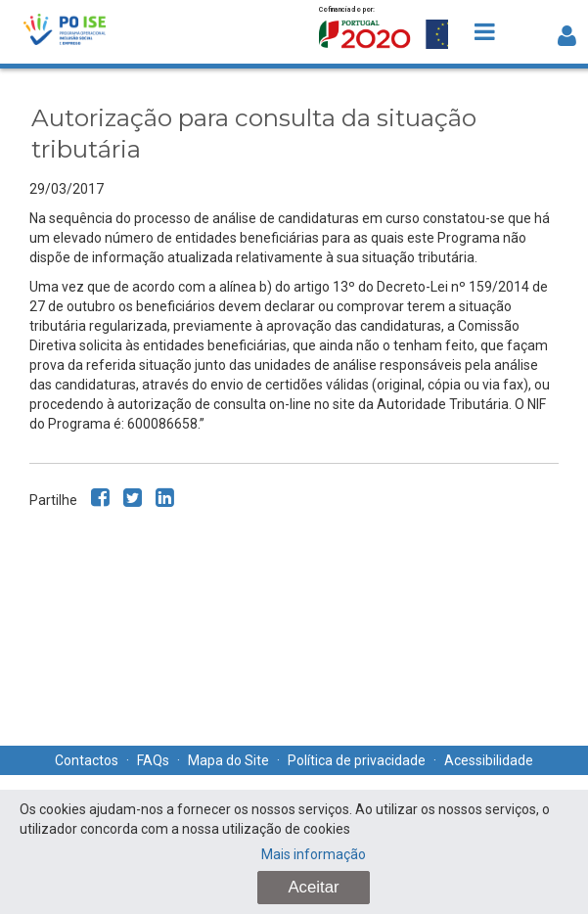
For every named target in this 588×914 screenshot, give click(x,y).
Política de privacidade (357, 760)
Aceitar (313, 887)
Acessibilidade (489, 760)
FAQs (153, 760)
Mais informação (314, 854)
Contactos (87, 760)
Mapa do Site (228, 760)
